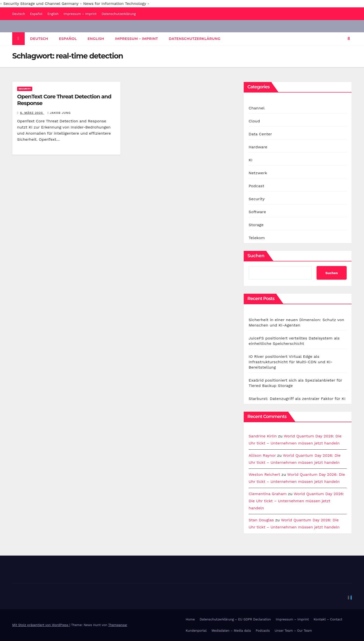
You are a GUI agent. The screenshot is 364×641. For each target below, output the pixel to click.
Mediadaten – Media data (231, 631)
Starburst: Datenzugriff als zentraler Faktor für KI (297, 399)
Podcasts (263, 631)
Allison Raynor (262, 455)
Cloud (254, 121)
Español (36, 14)
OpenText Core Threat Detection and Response (64, 100)
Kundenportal (196, 631)
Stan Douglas (261, 520)
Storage (256, 225)
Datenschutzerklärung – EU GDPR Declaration (235, 619)
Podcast (256, 186)
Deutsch (19, 14)
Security (25, 89)
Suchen (256, 256)
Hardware (258, 147)
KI (251, 160)
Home (190, 619)
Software (257, 212)
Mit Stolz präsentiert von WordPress (41, 625)
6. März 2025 (32, 113)
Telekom (257, 238)
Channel (257, 108)
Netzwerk (258, 173)
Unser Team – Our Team (293, 631)
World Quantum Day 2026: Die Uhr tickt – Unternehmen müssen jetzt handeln (296, 501)
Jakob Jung (59, 113)
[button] (349, 39)
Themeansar (118, 625)
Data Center (260, 134)
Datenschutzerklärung (119, 14)
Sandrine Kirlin (263, 436)
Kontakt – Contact (328, 619)
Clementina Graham (268, 494)
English (53, 14)
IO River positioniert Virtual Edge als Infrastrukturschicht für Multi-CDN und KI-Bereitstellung (291, 362)
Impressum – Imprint (80, 14)
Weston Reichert (264, 474)
